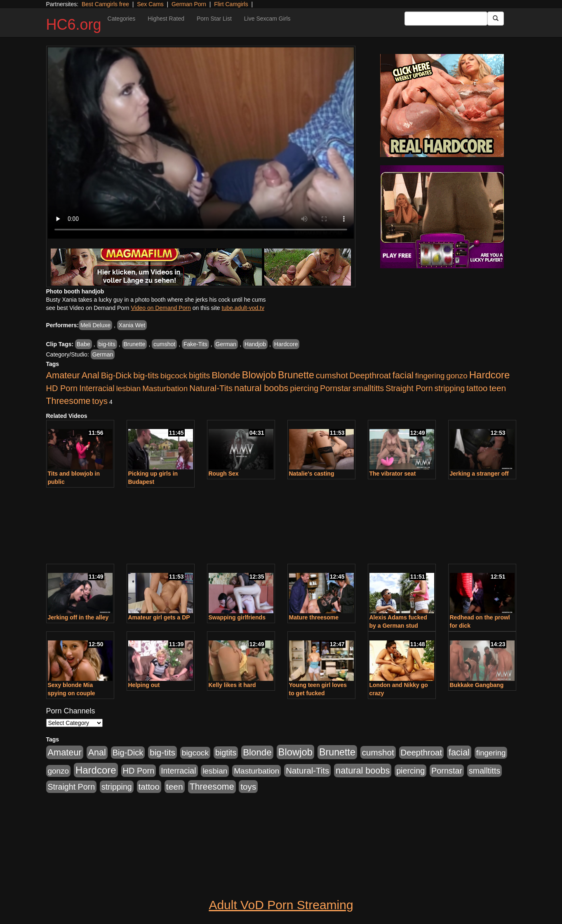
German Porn (189, 4)
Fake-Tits (195, 344)
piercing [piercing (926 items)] (304, 388)
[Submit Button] (496, 19)
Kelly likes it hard (232, 685)
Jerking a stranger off (479, 474)
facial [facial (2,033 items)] (403, 375)
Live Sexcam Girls (267, 19)
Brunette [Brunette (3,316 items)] (296, 375)
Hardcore (286, 344)
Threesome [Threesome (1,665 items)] (68, 401)
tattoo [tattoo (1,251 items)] (477, 388)
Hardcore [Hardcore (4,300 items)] (490, 375)
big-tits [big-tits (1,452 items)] (146, 375)
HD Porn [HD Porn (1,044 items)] (62, 388)
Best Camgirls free (105, 4)
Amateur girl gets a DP (159, 617)
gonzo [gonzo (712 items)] (457, 376)
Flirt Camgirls (231, 4)
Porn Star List (214, 19)
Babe (83, 344)
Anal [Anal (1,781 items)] (91, 375)
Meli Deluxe (95, 325)
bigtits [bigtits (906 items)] (199, 375)
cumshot (164, 344)
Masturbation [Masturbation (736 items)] (165, 388)
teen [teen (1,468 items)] (497, 388)
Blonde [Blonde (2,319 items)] (226, 375)
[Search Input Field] (446, 19)
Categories (122, 19)
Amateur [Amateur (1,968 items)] (63, 375)
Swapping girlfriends (237, 617)
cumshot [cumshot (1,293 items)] (332, 375)
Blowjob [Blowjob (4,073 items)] (259, 375)
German (226, 344)
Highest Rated (166, 19)
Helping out (144, 685)
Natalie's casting (312, 474)
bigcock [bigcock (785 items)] (174, 376)
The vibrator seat (393, 474)
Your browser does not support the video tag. (201, 143)
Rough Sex (224, 474)
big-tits (107, 344)
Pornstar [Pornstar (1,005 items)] (335, 388)
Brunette (135, 344)
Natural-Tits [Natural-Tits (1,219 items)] (211, 388)
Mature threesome (314, 617)
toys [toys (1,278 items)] (100, 401)
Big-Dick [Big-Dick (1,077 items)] (116, 375)
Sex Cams (150, 4)
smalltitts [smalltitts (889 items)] (368, 388)
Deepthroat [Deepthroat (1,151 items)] (370, 375)
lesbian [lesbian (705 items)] (128, 388)
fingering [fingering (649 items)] (430, 376)
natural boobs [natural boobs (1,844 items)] (261, 388)
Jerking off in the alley (78, 617)
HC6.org (74, 25)
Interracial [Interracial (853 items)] (97, 388)
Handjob (255, 344)
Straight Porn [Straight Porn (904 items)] (409, 388)
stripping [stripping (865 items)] (449, 388)
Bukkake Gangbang (477, 685)
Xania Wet (132, 325)
